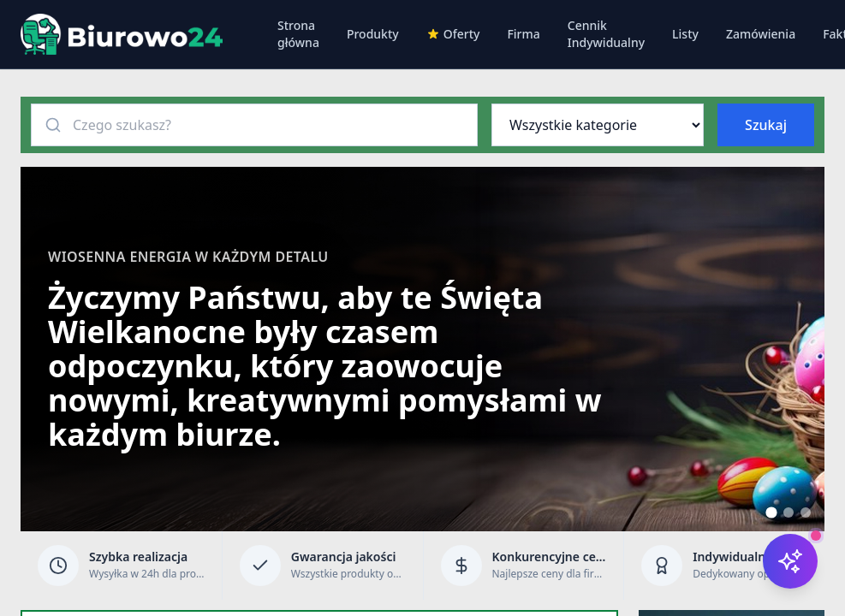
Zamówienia (761, 34)
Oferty (453, 34)
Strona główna (298, 34)
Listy (685, 34)
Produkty (373, 34)
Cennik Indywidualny (606, 34)
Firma (523, 34)
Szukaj (766, 125)
